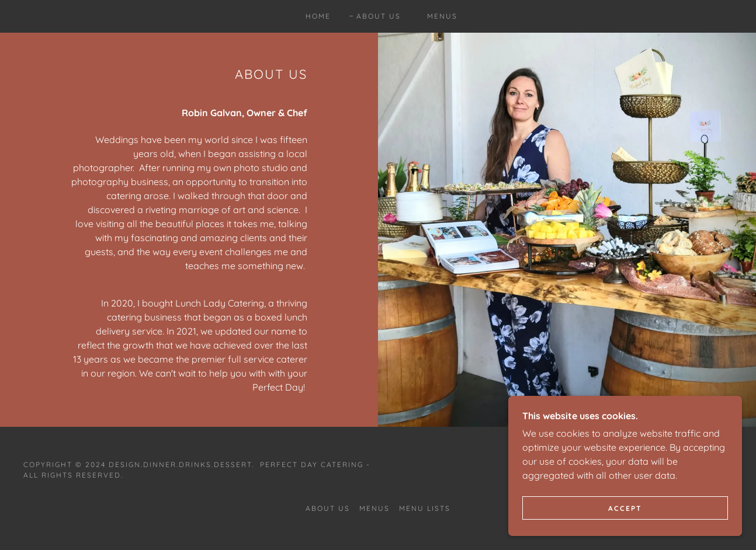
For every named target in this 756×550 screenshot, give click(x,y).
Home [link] (318, 16)
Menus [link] (442, 16)
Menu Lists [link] (425, 508)
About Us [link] (379, 16)
